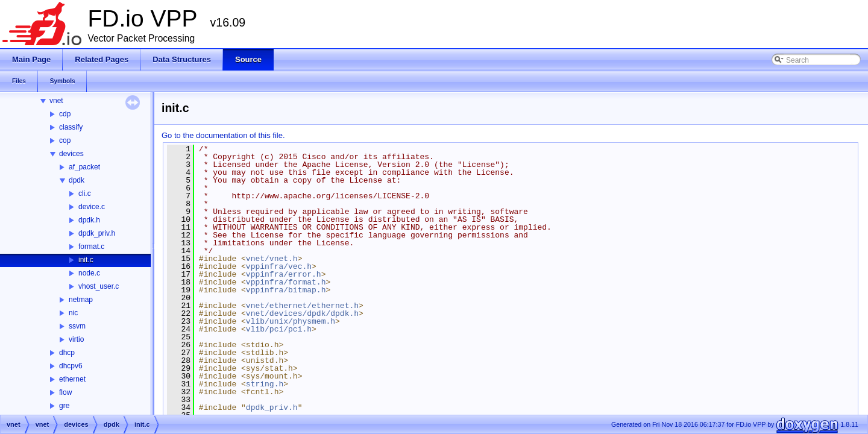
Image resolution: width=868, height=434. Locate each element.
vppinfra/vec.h (279, 266)
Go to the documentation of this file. (223, 135)
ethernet (72, 379)
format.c (91, 247)
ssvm (77, 326)
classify (71, 127)
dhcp (67, 353)
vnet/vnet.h (272, 259)
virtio (76, 339)
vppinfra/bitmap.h (286, 290)
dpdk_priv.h (97, 233)
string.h (265, 384)
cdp (65, 114)
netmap (81, 300)
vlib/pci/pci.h (279, 329)
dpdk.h (89, 220)
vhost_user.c (99, 286)
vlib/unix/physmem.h (291, 321)
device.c (92, 207)
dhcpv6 (71, 366)
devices (71, 154)
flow (65, 392)
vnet (56, 101)
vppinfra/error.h (284, 274)
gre (64, 406)
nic (73, 313)
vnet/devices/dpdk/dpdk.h (302, 313)
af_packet (84, 167)
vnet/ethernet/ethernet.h (302, 306)
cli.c (85, 193)
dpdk (77, 180)
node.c (89, 273)
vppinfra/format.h (286, 282)
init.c (86, 260)
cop (65, 140)
